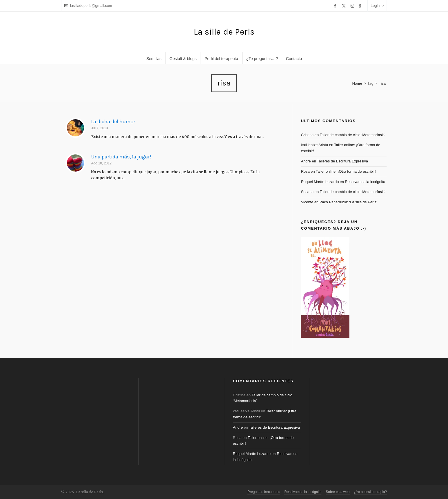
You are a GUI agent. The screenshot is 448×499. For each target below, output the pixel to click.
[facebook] (336, 6)
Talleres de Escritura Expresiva (343, 161)
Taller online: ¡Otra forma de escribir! (346, 171)
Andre (306, 161)
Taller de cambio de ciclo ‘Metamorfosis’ (353, 135)
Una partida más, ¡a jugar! (121, 157)
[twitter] (345, 6)
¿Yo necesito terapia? (370, 492)
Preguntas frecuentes (264, 492)
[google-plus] (362, 6)
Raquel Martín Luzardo (320, 182)
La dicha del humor (113, 122)
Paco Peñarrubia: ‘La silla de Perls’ (348, 202)
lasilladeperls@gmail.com (88, 6)
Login (377, 6)
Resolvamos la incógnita (365, 182)
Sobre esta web (338, 492)
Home (357, 83)
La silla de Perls (224, 32)
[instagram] (353, 6)
